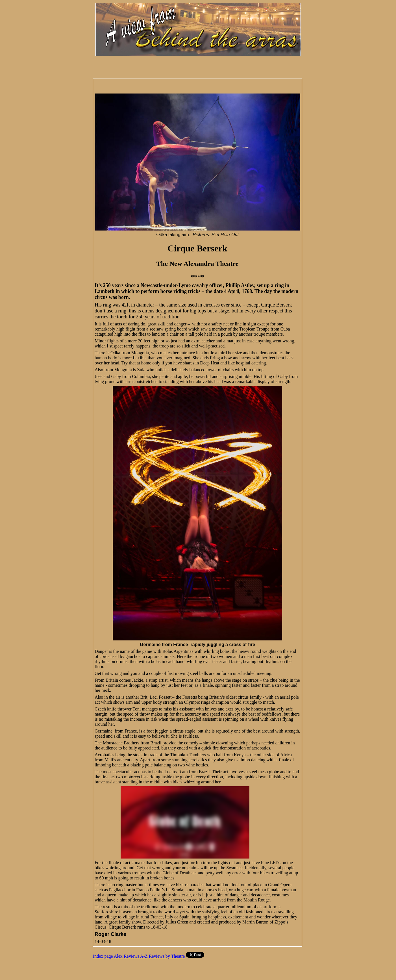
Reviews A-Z (136, 956)
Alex (118, 956)
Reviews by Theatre (167, 956)
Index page (103, 956)
